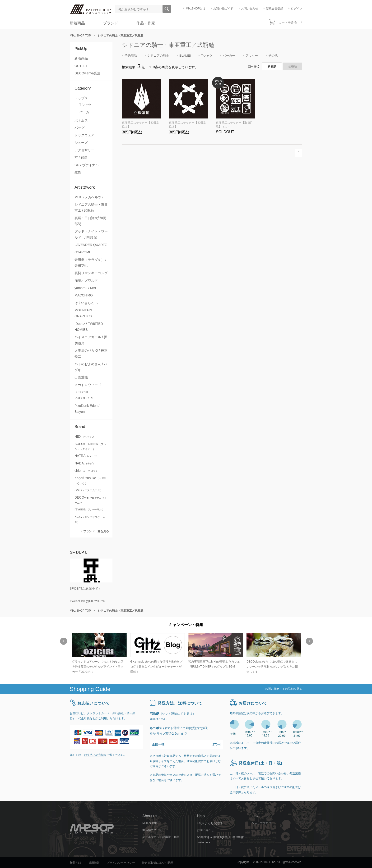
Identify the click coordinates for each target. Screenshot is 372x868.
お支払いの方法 (94, 755)
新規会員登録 (274, 9)
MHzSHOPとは (196, 9)
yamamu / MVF (86, 288)
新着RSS (76, 863)
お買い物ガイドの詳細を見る (284, 689)
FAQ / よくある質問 (209, 823)
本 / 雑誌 (81, 157)
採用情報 (94, 863)
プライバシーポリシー (121, 863)
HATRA (87, 456)
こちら (163, 719)
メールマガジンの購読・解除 (161, 837)
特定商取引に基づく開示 (158, 863)
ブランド (111, 23)
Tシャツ (85, 105)
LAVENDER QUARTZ (91, 245)
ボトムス (81, 120)
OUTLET (81, 66)
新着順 (272, 66)
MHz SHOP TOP (80, 36)
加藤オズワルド (86, 281)
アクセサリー (84, 150)
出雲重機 (81, 377)
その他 (273, 56)
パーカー (86, 112)
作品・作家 (146, 23)
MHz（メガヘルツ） (90, 197)
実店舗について (152, 830)
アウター (252, 56)
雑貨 (78, 172)
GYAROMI (82, 252)
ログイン (297, 9)
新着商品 (77, 23)
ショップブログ (261, 823)
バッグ (79, 128)
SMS (89, 490)
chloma (86, 471)
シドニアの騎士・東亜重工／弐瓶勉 (168, 45)
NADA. (85, 463)
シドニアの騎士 (158, 56)
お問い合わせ (250, 9)
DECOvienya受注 (87, 73)
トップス (81, 98)
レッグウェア (84, 135)
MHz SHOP (150, 823)
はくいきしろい (86, 303)
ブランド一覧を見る (96, 531)
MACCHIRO (84, 295)
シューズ (81, 143)
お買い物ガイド (223, 9)
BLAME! (185, 56)
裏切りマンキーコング (91, 273)
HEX (86, 436)
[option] (99, 654)
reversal (90, 509)
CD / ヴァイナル (87, 165)
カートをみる (288, 22)
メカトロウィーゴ (88, 385)
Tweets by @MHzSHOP (88, 601)
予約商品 (131, 56)
